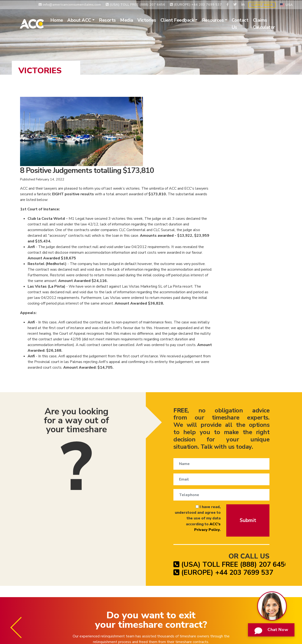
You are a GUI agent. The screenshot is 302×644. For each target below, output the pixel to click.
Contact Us (246, 23)
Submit (247, 447)
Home (63, 20)
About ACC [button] (86, 20)
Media (133, 20)
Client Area (262, 4)
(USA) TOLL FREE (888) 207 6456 (135, 4)
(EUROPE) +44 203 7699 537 (196, 4)
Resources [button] (219, 20)
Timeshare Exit (146, 607)
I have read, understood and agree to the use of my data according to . (182, 446)
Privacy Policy (213, 607)
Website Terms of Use (250, 607)
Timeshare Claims (180, 607)
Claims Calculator (270, 23)
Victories (153, 20)
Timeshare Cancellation (107, 607)
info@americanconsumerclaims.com (70, 4)
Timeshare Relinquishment (57, 607)
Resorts (114, 20)
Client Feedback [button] (184, 20)
